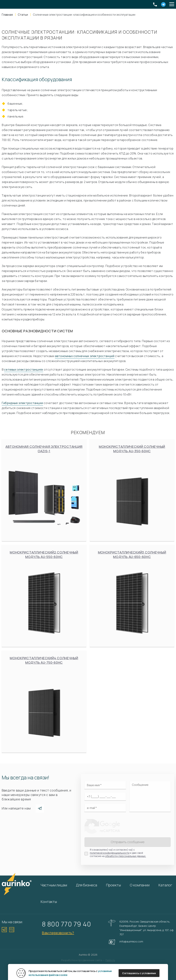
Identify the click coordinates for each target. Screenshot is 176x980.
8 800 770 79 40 (67, 924)
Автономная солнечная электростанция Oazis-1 (44, 490)
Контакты (49, 902)
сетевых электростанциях (24, 370)
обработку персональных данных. (126, 856)
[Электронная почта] (105, 808)
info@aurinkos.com (131, 941)
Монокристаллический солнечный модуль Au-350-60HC (132, 490)
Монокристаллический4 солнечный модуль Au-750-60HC (44, 702)
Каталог (165, 885)
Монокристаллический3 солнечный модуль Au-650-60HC (132, 596)
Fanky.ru (110, 960)
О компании (140, 885)
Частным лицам (54, 885)
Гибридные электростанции (22, 403)
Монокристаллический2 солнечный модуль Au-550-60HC (44, 596)
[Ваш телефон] (105, 796)
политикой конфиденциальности (110, 853)
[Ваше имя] (105, 785)
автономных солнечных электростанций (85, 356)
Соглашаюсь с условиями (139, 973)
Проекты (113, 885)
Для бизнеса (86, 885)
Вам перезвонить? (58, 933)
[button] (172, 4)
